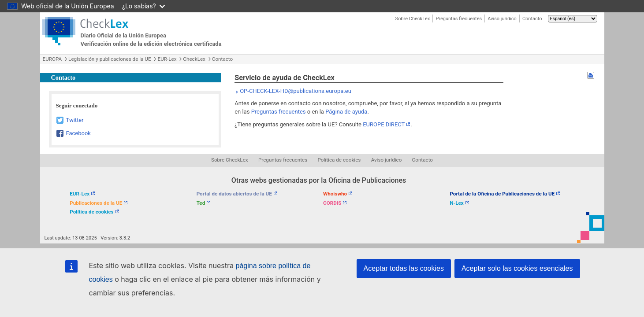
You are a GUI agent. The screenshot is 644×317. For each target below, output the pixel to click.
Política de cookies (339, 160)
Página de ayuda (346, 112)
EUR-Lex (167, 59)
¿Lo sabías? (143, 6)
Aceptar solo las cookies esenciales (517, 268)
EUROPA (52, 59)
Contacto (532, 19)
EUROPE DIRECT (384, 124)
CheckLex (194, 59)
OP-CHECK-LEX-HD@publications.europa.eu (296, 91)
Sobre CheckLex (413, 19)
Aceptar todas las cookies (404, 268)
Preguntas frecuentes (459, 19)
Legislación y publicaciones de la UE (110, 59)
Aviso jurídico (502, 19)
